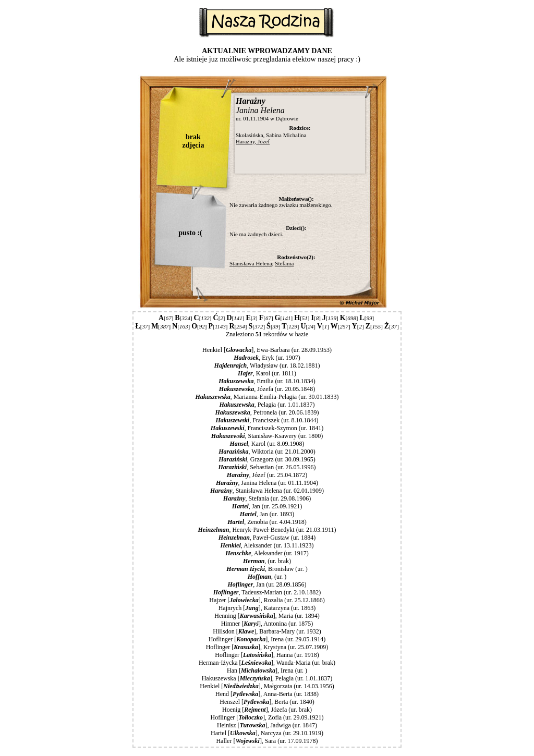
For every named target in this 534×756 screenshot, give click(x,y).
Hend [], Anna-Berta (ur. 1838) (267, 694)
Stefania (284, 263)
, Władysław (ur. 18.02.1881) (267, 365)
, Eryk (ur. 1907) (267, 358)
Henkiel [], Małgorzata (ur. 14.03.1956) (267, 686)
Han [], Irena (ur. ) (267, 670)
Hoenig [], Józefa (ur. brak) (267, 710)
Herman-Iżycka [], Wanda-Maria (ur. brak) (267, 663)
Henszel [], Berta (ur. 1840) (267, 702)
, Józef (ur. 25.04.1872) (267, 475)
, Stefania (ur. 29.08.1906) (267, 498)
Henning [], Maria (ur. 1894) (267, 616)
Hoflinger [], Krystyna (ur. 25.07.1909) (267, 647)
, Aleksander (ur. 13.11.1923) (267, 545)
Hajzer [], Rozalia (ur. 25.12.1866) (267, 600)
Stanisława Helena (251, 263)
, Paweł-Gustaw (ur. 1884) (267, 538)
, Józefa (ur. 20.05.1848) (267, 389)
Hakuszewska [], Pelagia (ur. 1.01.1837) (267, 678)
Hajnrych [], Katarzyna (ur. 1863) (267, 608)
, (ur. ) (267, 577)
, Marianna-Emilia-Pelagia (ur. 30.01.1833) (267, 397)
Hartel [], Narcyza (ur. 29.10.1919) (267, 733)
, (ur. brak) (267, 561)
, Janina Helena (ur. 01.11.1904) (267, 483)
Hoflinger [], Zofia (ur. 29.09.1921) (267, 717)
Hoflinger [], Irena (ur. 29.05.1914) (267, 639)
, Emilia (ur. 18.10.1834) (267, 381)
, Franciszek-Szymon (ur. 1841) (267, 428)
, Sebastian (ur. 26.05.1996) (267, 467)
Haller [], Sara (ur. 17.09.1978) (267, 741)
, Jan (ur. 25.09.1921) (267, 506)
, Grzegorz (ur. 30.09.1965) (267, 459)
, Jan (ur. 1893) (267, 514)
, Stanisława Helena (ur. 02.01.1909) (267, 491)
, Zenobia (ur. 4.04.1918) (267, 522)
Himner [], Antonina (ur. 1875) (267, 624)
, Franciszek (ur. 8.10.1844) (267, 420)
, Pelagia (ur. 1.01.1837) (267, 405)
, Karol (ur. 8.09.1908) (267, 444)
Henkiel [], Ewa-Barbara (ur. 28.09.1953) (267, 350)
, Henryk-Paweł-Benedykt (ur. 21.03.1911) (267, 530)
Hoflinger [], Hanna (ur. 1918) (267, 655)
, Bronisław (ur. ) (267, 569)
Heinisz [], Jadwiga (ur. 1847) (267, 725)
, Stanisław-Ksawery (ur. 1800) (267, 436)
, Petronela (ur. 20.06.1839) (267, 412)
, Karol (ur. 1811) (267, 373)
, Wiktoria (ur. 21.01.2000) (267, 452)
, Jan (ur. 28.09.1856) (267, 584)
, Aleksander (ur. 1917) (267, 553)
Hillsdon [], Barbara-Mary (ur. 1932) (267, 631)
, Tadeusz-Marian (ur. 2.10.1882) (267, 592)
